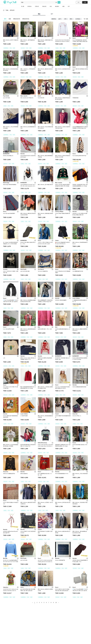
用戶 (52, 14)
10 (56, 603)
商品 (39, 14)
